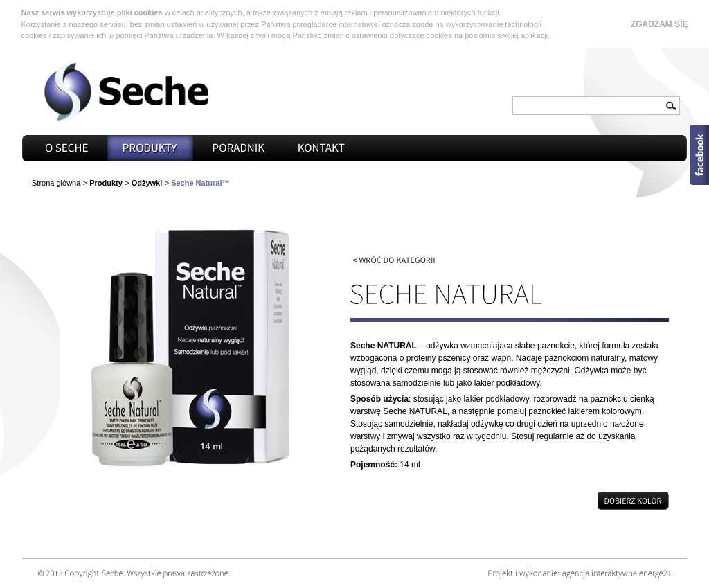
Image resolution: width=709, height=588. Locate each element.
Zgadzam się (659, 24)
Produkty (150, 148)
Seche (126, 92)
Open (700, 155)
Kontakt (322, 148)
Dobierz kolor (510, 501)
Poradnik (238, 148)
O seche (67, 148)
